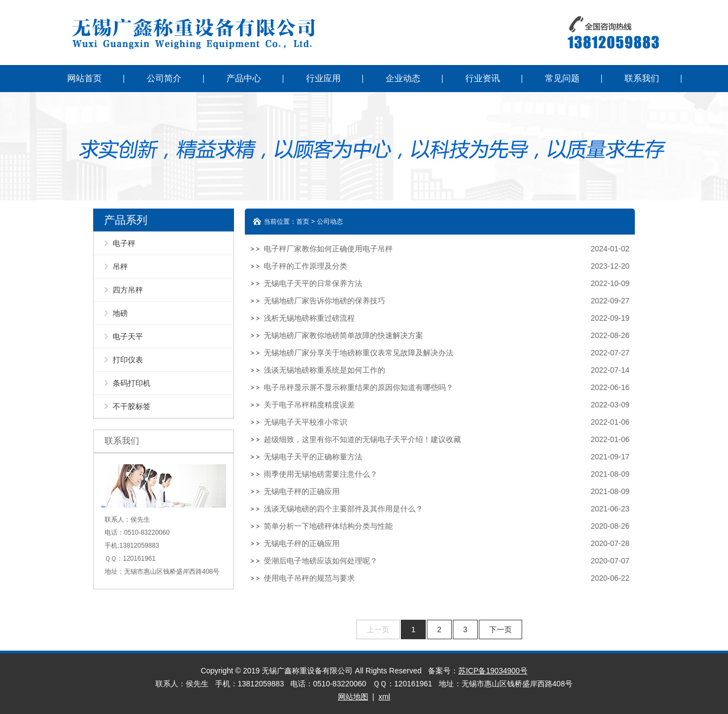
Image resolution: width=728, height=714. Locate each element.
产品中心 (244, 78)
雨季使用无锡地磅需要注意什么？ (321, 474)
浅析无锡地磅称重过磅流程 (309, 318)
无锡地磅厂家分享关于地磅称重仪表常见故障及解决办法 (359, 353)
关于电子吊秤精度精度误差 (309, 405)
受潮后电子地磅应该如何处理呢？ (321, 561)
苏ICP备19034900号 (493, 671)
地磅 (120, 313)
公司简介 (164, 78)
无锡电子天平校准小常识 (305, 422)
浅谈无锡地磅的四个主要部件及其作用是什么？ (343, 509)
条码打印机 (132, 383)
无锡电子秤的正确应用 (302, 491)
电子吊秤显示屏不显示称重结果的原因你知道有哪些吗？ (359, 387)
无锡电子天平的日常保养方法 (313, 283)
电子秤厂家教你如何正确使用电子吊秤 (328, 249)
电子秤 (124, 243)
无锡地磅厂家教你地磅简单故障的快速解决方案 (343, 335)
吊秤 (120, 267)
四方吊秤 (128, 290)
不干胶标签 (132, 406)
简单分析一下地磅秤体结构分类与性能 (328, 526)
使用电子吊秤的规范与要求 (309, 578)
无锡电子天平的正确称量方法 (313, 457)
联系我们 (642, 78)
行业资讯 (483, 78)
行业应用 (323, 78)
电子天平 (128, 336)
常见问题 (562, 78)
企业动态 (403, 78)
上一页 (378, 629)
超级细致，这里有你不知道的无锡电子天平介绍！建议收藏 (362, 439)
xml (385, 697)
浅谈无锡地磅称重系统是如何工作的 (324, 370)
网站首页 (84, 78)
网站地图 (353, 697)
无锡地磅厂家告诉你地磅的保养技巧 (324, 301)
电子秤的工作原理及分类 (305, 266)
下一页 (500, 629)
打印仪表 (128, 360)
